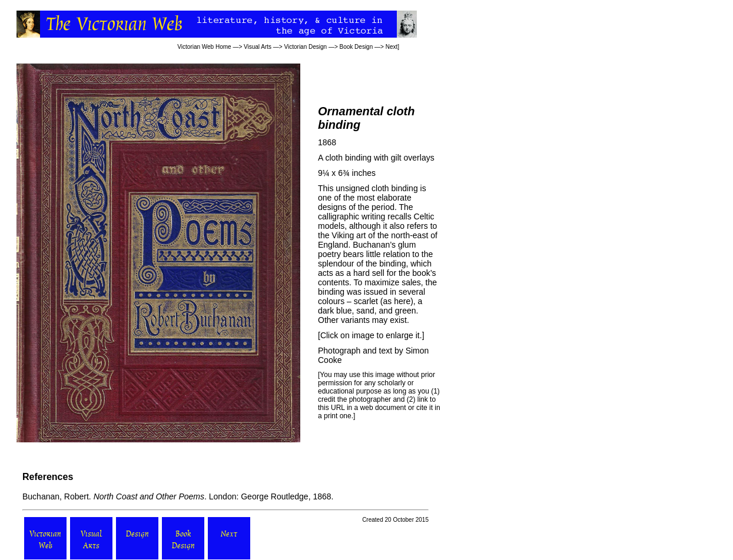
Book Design (356, 47)
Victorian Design (306, 47)
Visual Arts (258, 47)
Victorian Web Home (204, 47)
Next (392, 47)
